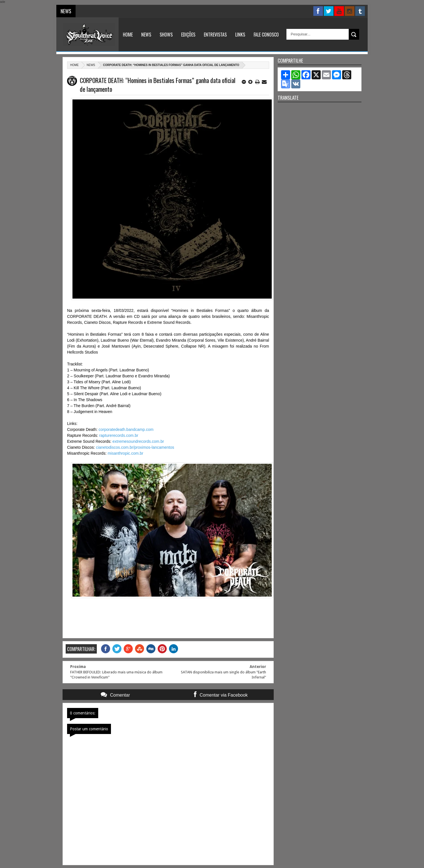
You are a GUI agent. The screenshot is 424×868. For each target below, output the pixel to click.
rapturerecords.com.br (119, 435)
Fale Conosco (266, 35)
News (146, 35)
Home (128, 35)
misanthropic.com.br (125, 453)
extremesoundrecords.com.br (138, 441)
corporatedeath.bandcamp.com (126, 429)
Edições (188, 35)
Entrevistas (215, 35)
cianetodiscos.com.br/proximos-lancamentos (135, 447)
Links (240, 35)
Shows (166, 35)
